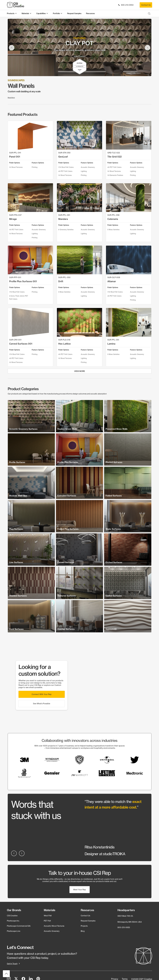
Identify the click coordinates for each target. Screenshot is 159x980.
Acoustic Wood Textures (54, 926)
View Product (79, 56)
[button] (42, 694)
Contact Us (146, 5)
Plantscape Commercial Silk (19, 926)
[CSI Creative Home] (16, 5)
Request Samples (88, 921)
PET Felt (47, 921)
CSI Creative (12, 916)
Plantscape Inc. (13, 921)
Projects (84, 926)
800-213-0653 (126, 5)
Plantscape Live (14, 931)
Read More (11, 98)
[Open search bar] (149, 13)
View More (80, 371)
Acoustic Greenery (52, 931)
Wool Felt (48, 916)
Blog (83, 931)
